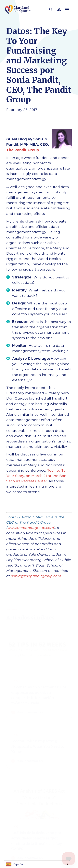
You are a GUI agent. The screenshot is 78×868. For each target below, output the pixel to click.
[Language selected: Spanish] (37, 864)
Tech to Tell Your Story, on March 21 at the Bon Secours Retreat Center (37, 476)
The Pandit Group (23, 150)
